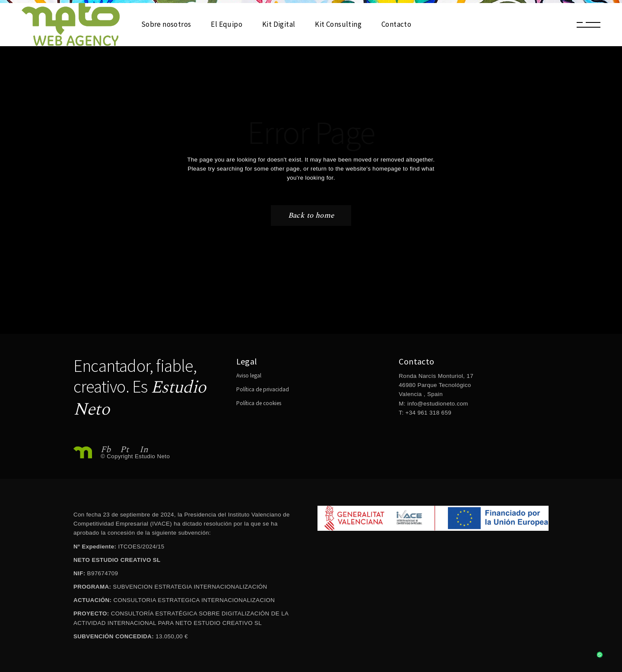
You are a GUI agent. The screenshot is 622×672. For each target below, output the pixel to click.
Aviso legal (249, 376)
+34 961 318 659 (427, 413)
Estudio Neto (152, 456)
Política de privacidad (263, 389)
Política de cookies (259, 403)
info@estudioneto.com (438, 404)
